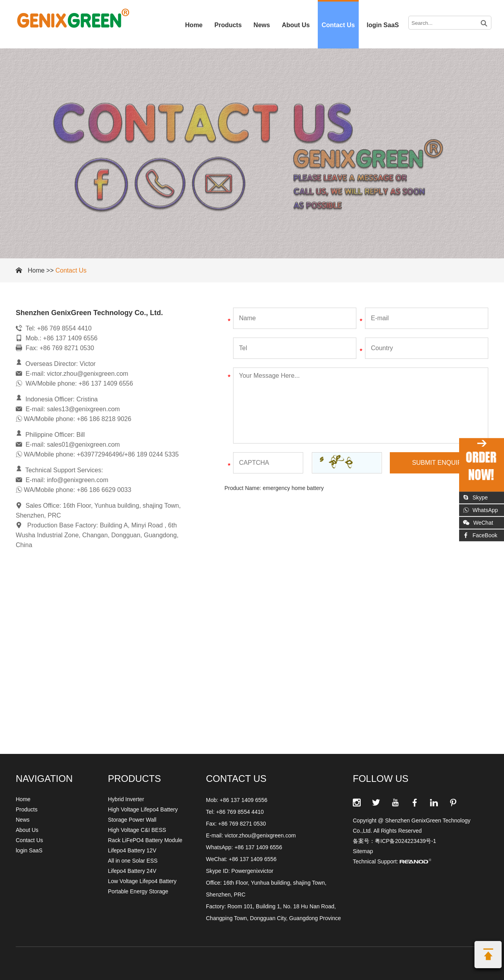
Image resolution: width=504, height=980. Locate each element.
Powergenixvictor (253, 871)
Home (194, 25)
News (262, 25)
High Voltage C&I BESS (137, 830)
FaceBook (480, 535)
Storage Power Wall (132, 820)
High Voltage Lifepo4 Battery (143, 809)
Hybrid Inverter (126, 799)
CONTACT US (236, 779)
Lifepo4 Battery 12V (132, 850)
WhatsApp (481, 510)
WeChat (478, 523)
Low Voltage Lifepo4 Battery (142, 881)
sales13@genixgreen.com (83, 409)
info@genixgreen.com (78, 480)
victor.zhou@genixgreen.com (88, 374)
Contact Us (338, 25)
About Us (296, 25)
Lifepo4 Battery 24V (132, 871)
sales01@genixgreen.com (83, 445)
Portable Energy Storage (138, 891)
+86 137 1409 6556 (258, 847)
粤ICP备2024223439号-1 (406, 841)
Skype (475, 497)
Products (228, 25)
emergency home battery (293, 488)
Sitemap (363, 851)
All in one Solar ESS (133, 861)
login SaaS (383, 25)
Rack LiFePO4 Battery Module (145, 840)
